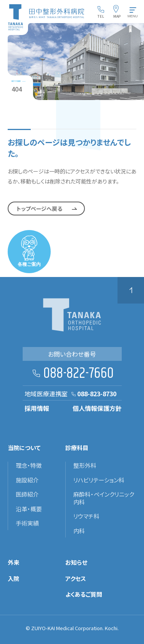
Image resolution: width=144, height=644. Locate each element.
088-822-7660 (79, 374)
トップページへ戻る (39, 209)
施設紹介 (27, 480)
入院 (13, 579)
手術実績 (27, 523)
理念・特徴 (29, 465)
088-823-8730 (97, 394)
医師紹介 (27, 494)
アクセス (76, 579)
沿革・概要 (29, 509)
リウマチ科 (86, 516)
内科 (79, 531)
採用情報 (37, 408)
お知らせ (76, 562)
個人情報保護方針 (97, 408)
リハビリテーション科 (99, 480)
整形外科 (85, 465)
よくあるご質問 (84, 594)
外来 (13, 562)
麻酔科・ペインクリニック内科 (104, 498)
